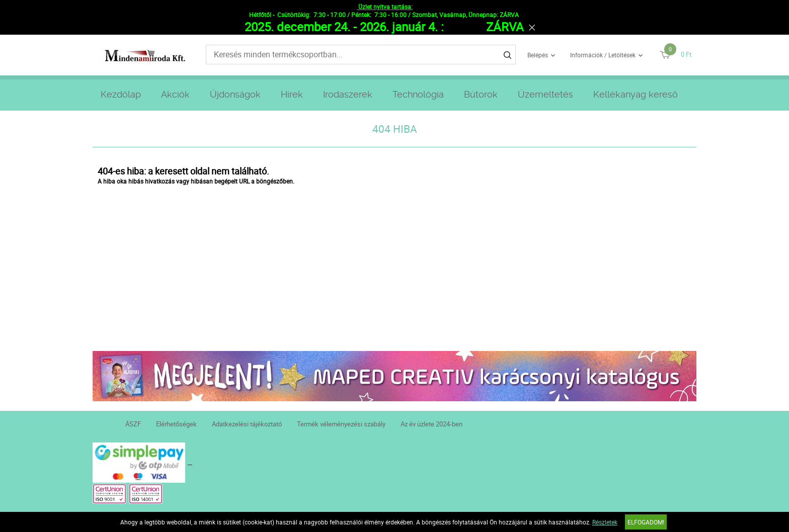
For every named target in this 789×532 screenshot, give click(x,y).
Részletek (605, 522)
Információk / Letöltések (603, 55)
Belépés (538, 55)
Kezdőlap (121, 94)
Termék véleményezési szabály (341, 424)
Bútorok (481, 94)
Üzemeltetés (545, 94)
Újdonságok (235, 94)
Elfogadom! (646, 522)
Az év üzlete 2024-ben (431, 424)
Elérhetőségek (176, 424)
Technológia (418, 94)
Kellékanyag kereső (636, 94)
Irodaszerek (348, 94)
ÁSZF (133, 424)
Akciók (175, 94)
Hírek (292, 94)
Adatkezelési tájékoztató (247, 424)
